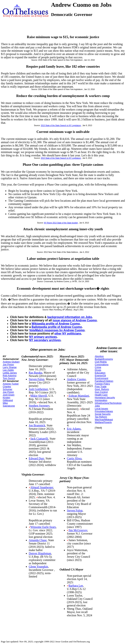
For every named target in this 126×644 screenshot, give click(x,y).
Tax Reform (101, 417)
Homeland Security (105, 398)
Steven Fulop (37, 379)
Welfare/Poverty (103, 422)
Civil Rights (101, 362)
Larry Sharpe (10, 367)
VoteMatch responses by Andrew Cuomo (57, 330)
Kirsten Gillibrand (8, 399)
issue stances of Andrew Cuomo (75, 320)
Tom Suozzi (9, 378)
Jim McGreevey (78, 530)
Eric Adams (74, 429)
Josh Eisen (9, 395)
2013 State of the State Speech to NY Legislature (61, 125)
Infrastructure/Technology (108, 403)
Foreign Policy (102, 384)
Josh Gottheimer (38, 389)
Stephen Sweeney (39, 406)
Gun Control (101, 392)
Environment (101, 378)
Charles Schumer (8, 388)
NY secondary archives (45, 340)
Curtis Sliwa (74, 458)
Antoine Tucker (11, 384)
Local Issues (101, 409)
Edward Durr (36, 458)
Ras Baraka (36, 373)
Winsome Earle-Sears (43, 527)
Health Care (101, 395)
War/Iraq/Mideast (104, 420)
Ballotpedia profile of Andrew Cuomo (57, 327)
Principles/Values (104, 411)
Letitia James (10, 373)
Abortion (99, 356)
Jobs (97, 406)
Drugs (98, 370)
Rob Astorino (10, 376)
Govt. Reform (102, 389)
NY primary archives (43, 337)
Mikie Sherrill (39, 396)
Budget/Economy (104, 359)
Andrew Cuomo (76, 379)
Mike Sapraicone (9, 404)
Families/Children (104, 381)
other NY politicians (68, 334)
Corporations (102, 365)
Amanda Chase (38, 540)
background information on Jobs (70, 317)
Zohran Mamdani (79, 396)
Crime (98, 367)
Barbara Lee (76, 586)
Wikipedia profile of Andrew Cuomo (56, 324)
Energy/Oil (100, 376)
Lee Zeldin (8, 370)
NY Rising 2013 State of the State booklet (61, 223)
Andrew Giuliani (11, 362)
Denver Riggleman (40, 553)
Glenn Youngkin (38, 567)
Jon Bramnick (37, 425)
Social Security (103, 414)
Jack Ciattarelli (39, 439)
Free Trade (101, 387)
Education (100, 373)
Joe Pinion (8, 365)
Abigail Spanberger (42, 487)
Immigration (101, 400)
